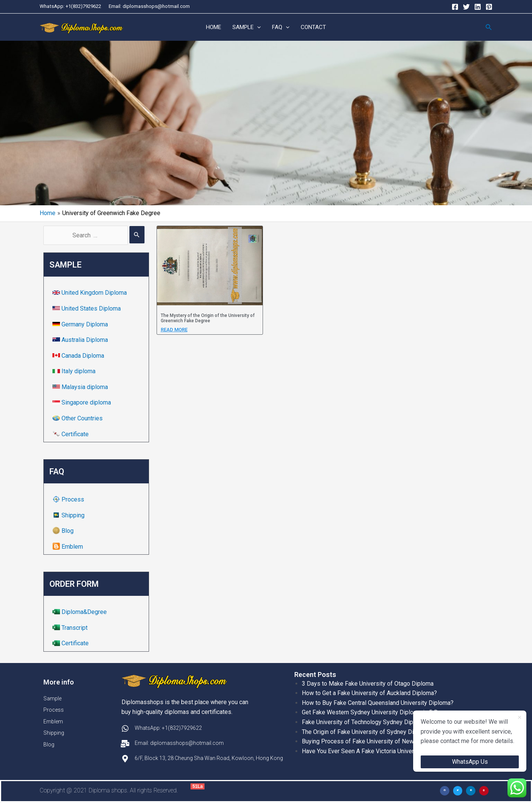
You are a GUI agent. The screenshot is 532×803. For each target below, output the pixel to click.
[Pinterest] (489, 7)
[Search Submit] (137, 235)
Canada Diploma (79, 356)
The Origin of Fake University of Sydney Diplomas (367, 732)
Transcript (71, 628)
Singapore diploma (82, 403)
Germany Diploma (81, 324)
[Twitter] (466, 7)
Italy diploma (75, 372)
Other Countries (78, 419)
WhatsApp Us (470, 762)
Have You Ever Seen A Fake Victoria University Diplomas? (378, 751)
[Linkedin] (478, 7)
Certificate (71, 434)
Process (69, 500)
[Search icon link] (489, 27)
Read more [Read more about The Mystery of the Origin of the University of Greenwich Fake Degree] (174, 330)
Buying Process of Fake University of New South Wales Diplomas (389, 742)
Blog (64, 531)
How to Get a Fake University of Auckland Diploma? (369, 693)
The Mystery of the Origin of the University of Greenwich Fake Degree (208, 318)
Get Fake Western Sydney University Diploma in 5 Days (375, 713)
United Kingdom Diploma (90, 293)
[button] (445, 791)
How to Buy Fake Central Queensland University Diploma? (378, 703)
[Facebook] (455, 7)
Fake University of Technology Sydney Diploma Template (377, 722)
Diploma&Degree (80, 612)
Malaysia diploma (81, 387)
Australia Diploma (81, 340)
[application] (257, 28)
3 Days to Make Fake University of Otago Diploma (368, 684)
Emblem (68, 547)
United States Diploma (87, 309)
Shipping (69, 515)
